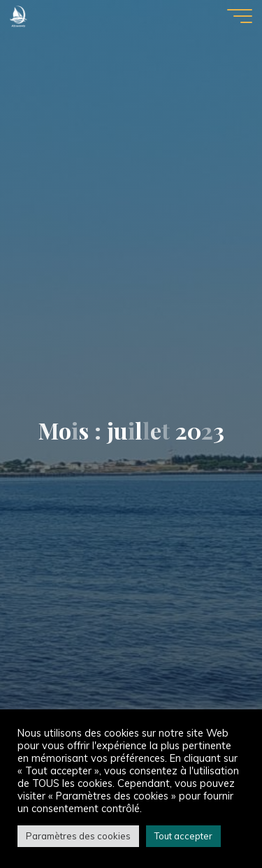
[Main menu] (240, 16)
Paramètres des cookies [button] (78, 836)
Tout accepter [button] (183, 836)
